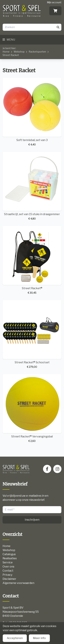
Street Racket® (32, 260)
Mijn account (54, 2)
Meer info (39, 638)
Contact (8, 571)
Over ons (8, 567)
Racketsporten (37, 52)
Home (6, 52)
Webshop (19, 52)
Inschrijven (32, 520)
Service (8, 562)
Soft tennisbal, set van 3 (32, 112)
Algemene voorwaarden (18, 583)
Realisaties (10, 558)
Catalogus (9, 554)
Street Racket (11, 55)
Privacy (7, 575)
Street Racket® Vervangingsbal (32, 408)
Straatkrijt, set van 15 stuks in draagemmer (32, 186)
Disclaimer (9, 579)
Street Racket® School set (32, 334)
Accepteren (15, 638)
